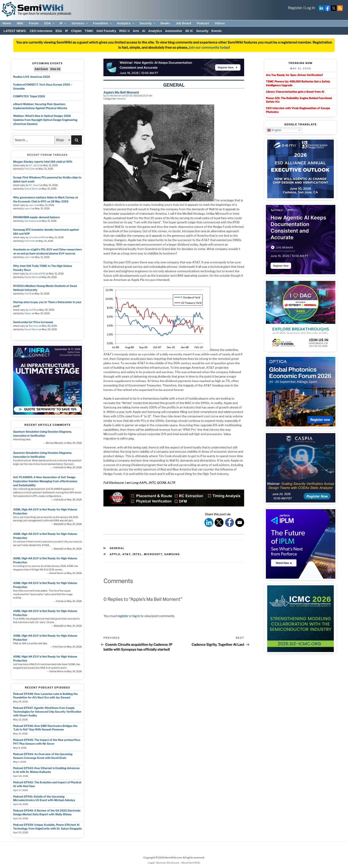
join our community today (209, 48)
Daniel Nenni (31, 189)
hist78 (28, 294)
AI (144, 31)
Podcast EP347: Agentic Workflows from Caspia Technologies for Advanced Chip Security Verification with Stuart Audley (47, 712)
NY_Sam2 (34, 165)
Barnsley (34, 326)
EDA (50, 23)
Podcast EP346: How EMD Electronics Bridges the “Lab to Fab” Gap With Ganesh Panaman (45, 728)
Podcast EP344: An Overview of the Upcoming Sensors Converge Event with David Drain (43, 756)
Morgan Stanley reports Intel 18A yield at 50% (43, 162)
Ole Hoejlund (31, 221)
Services (80, 23)
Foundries (103, 23)
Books (165, 23)
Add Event (41, 69)
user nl (32, 205)
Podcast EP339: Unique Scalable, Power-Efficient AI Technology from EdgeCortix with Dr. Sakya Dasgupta (47, 827)
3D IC (189, 31)
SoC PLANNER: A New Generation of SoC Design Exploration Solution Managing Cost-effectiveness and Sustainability (45, 481)
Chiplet (76, 31)
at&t (126, 554)
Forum (34, 23)
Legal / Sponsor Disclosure (164, 863)
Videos (220, 23)
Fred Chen (30, 169)
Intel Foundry (106, 31)
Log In (310, 8)
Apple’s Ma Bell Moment (121, 92)
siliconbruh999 (37, 237)
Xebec (28, 313)
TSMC (89, 31)
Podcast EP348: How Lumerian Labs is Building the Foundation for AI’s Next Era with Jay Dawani (45, 696)
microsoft (153, 554)
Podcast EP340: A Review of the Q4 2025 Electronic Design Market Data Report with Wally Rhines (47, 812)
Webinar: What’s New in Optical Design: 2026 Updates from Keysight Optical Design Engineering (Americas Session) (45, 120)
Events (217, 31)
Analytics (126, 23)
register (123, 616)
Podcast (203, 23)
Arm (136, 31)
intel (137, 554)
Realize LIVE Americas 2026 (32, 77)
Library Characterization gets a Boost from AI (295, 92)
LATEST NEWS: (15, 31)
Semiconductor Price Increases (33, 322)
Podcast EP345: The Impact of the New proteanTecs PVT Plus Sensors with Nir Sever (47, 742)
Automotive (174, 31)
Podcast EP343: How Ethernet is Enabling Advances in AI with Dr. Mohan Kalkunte (46, 770)
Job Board (183, 23)
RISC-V (124, 31)
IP (63, 23)
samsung (172, 554)
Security (148, 23)
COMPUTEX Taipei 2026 (29, 96)
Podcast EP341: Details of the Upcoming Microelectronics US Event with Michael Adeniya (44, 798)
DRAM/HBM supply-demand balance (36, 217)
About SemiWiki (191, 863)
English (274, 130)
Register (295, 8)
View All (55, 69)
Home (7, 23)
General (121, 99)
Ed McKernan (114, 96)
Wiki (20, 23)
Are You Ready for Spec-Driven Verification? (294, 75)
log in (136, 616)
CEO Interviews (41, 31)
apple (115, 554)
